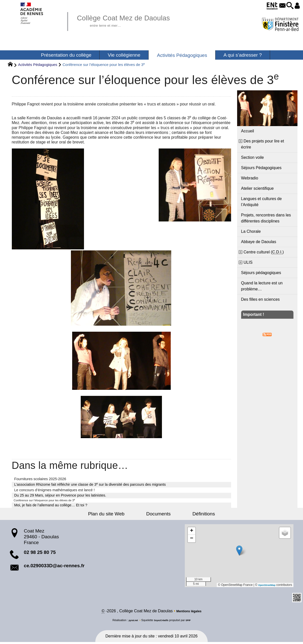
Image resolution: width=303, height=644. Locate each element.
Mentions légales (189, 613)
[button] (286, 6)
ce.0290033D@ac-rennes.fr (54, 567)
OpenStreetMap (264, 586)
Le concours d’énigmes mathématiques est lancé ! (55, 490)
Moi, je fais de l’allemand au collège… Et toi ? (51, 506)
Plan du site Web (117, 515)
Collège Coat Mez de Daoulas (137, 20)
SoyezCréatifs (162, 622)
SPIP (192, 622)
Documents (159, 515)
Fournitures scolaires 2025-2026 (40, 479)
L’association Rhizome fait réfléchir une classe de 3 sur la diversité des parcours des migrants (90, 484)
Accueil (248, 131)
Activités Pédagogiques (38, 65)
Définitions (193, 515)
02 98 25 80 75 (40, 553)
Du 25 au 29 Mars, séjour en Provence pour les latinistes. (60, 495)
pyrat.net (130, 622)
